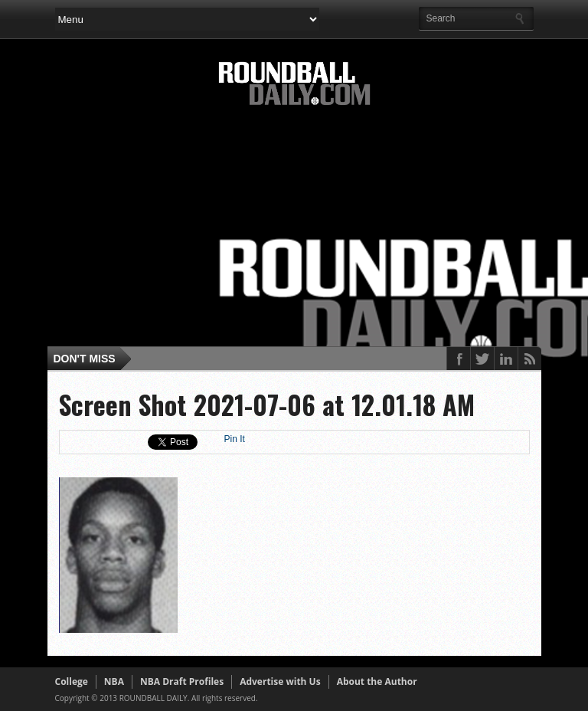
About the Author (377, 682)
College (72, 682)
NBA (114, 682)
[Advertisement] (322, 231)
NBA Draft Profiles (182, 682)
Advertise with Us (280, 682)
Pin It (235, 439)
